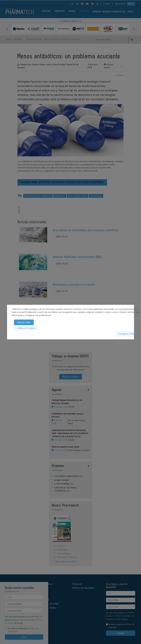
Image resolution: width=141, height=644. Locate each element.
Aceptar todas (24, 322)
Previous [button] (7, 29)
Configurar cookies (127, 334)
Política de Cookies (26, 328)
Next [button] (134, 29)
